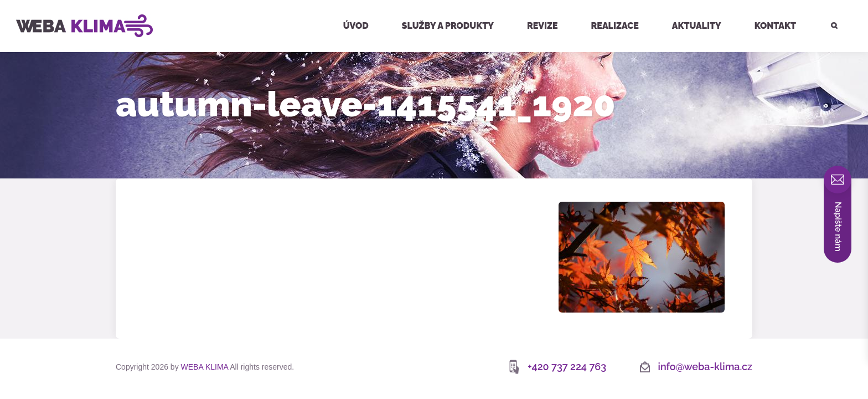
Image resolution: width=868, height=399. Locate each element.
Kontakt (775, 26)
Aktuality (697, 26)
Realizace (615, 26)
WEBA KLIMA (26, 4)
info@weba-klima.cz (705, 367)
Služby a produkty (448, 26)
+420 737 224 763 (567, 367)
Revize (542, 26)
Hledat (828, 1)
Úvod (356, 26)
